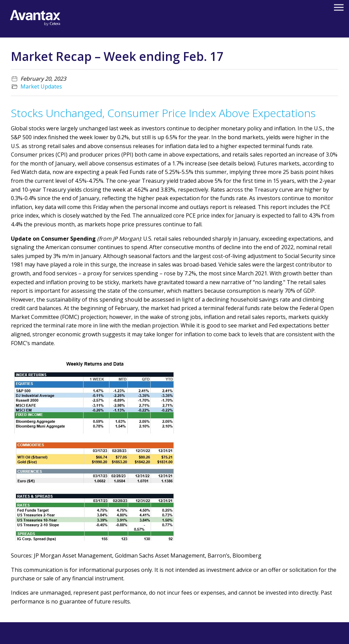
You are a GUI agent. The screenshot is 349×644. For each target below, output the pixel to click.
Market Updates (41, 86)
